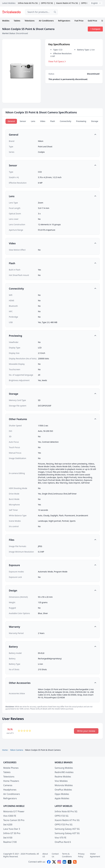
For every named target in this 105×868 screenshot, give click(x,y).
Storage (95, 121)
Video (43, 121)
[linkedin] (64, 862)
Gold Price (92, 21)
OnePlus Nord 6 (63, 842)
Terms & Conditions (67, 855)
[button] (52, 135)
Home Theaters (11, 781)
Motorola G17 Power (14, 811)
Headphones (10, 790)
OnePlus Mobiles (63, 790)
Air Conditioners (46, 21)
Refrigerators (64, 21)
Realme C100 (10, 842)
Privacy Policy (81, 855)
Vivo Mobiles (61, 781)
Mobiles (6, 21)
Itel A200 (8, 825)
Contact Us (55, 855)
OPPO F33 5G (47, 3)
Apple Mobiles (62, 798)
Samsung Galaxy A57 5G (67, 829)
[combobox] (41, 12)
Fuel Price (79, 21)
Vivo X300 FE (10, 816)
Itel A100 (8, 838)
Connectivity (66, 121)
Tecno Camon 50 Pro (14, 820)
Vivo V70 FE (60, 838)
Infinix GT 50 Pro (12, 833)
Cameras (8, 785)
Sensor (23, 121)
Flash (53, 121)
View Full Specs (57, 61)
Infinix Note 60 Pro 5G (28, 3)
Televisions (30, 21)
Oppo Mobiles (62, 794)
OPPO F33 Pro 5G (64, 825)
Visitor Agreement (95, 855)
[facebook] (49, 862)
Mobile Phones (11, 768)
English (96, 3)
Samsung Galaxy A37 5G (67, 833)
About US (45, 855)
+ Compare (95, 29)
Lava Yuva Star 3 (12, 829)
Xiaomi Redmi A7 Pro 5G (67, 3)
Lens (33, 121)
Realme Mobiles (63, 777)
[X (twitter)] (54, 862)
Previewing (81, 121)
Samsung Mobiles (64, 768)
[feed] (75, 862)
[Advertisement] (82, 12)
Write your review (86, 731)
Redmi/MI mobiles (64, 772)
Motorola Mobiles (64, 785)
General (11, 121)
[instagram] (59, 862)
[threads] (70, 862)
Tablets (17, 21)
